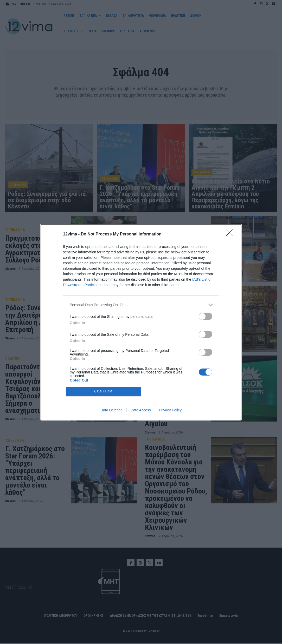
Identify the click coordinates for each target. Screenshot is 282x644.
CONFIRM (103, 392)
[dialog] (141, 322)
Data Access (141, 410)
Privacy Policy (170, 410)
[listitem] (141, 305)
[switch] (206, 316)
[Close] (231, 234)
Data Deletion (111, 410)
